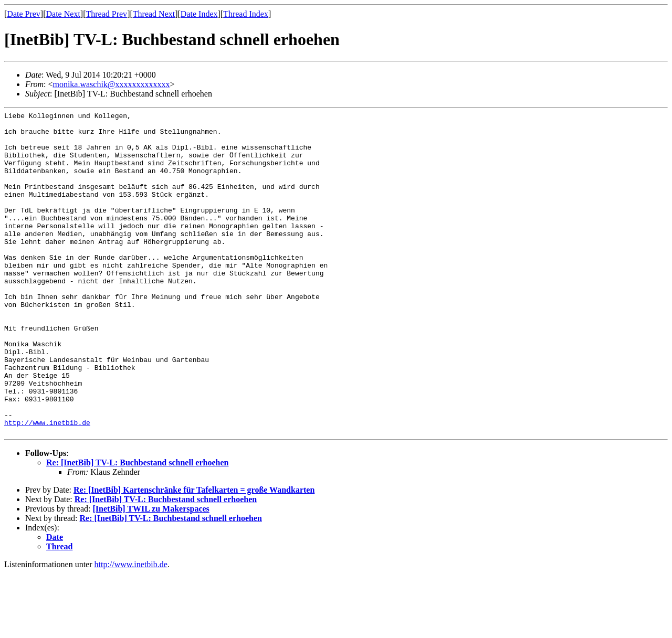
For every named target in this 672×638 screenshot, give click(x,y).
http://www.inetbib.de (47, 485)
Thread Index (246, 14)
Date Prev (24, 14)
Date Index (199, 14)
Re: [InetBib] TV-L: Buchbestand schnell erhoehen (137, 527)
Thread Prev (106, 14)
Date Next (63, 14)
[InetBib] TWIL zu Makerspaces (151, 573)
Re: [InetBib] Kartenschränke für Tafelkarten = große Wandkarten (194, 554)
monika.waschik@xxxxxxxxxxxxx (111, 84)
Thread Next (154, 14)
